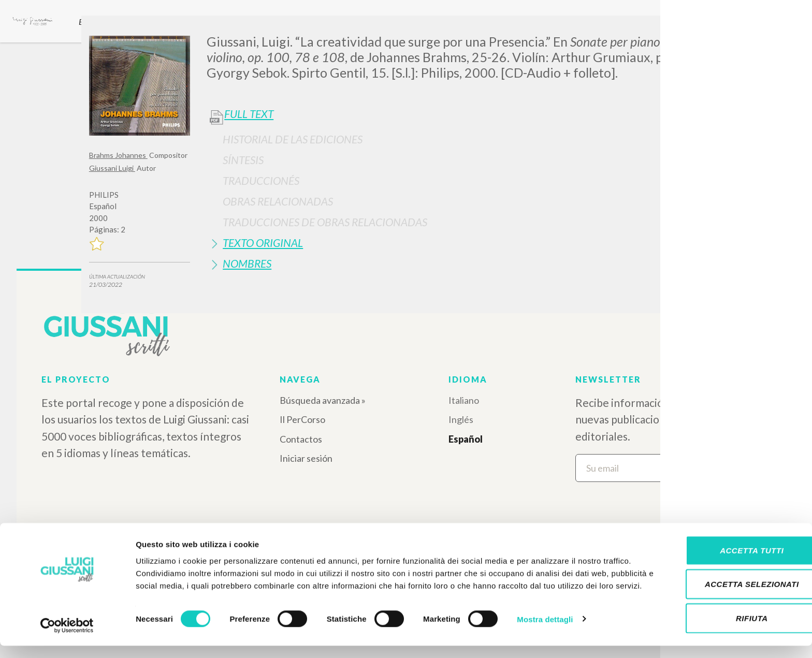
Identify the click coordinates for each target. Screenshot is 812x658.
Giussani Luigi (112, 168)
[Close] (715, 31)
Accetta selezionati (726, 590)
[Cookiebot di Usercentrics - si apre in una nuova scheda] (67, 638)
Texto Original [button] (263, 243)
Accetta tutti (725, 556)
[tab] (465, 139)
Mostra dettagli (545, 638)
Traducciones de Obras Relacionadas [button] (325, 222)
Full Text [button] (249, 114)
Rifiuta (726, 624)
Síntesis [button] (243, 160)
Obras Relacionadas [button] (278, 201)
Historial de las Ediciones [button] (293, 139)
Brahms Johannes (118, 155)
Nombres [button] (247, 263)
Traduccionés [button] (261, 180)
